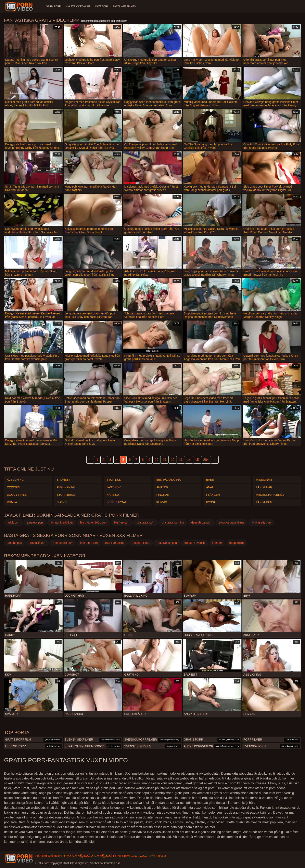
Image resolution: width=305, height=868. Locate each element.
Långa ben (264, 502)
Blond (62, 502)
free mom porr (89, 543)
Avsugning (15, 480)
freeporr (217, 543)
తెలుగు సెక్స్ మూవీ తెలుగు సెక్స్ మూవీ (91, 856)
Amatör (162, 487)
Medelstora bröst (271, 495)
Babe (210, 480)
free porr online (115, 543)
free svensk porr (167, 543)
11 (165, 460)
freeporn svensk (195, 543)
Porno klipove (122, 856)
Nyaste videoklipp (78, 6)
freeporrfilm (236, 543)
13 (181, 460)
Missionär (264, 480)
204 (206, 460)
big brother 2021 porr (94, 523)
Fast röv (113, 487)
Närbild (113, 495)
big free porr (122, 523)
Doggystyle (17, 495)
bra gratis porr (146, 523)
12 (173, 460)
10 (157, 460)
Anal (210, 487)
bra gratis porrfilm (173, 523)
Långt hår (264, 487)
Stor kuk (114, 480)
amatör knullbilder (62, 523)
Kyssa (211, 502)
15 (197, 460)
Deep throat (116, 502)
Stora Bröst (67, 495)
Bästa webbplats (124, 6)
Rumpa (12, 502)
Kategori (102, 6)
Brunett (63, 480)
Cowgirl (14, 487)
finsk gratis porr (261, 523)
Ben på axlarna (168, 480)
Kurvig (162, 502)
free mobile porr (63, 543)
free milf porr (37, 543)
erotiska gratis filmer (232, 523)
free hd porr (15, 543)
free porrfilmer (141, 543)
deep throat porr (201, 523)
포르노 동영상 (157, 856)
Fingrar (163, 495)
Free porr (41, 856)
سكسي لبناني (139, 856)
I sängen (213, 495)
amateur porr (35, 523)
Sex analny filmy (58, 856)
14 (189, 460)
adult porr (14, 523)
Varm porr (54, 6)
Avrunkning (66, 487)
